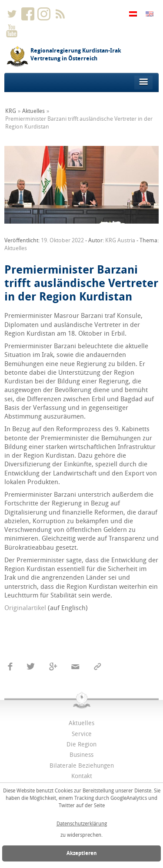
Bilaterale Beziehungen (82, 766)
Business (81, 755)
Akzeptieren (82, 853)
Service (82, 734)
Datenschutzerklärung (82, 824)
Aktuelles (33, 111)
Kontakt (82, 776)
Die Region (81, 744)
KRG (11, 111)
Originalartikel (25, 608)
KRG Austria (120, 240)
